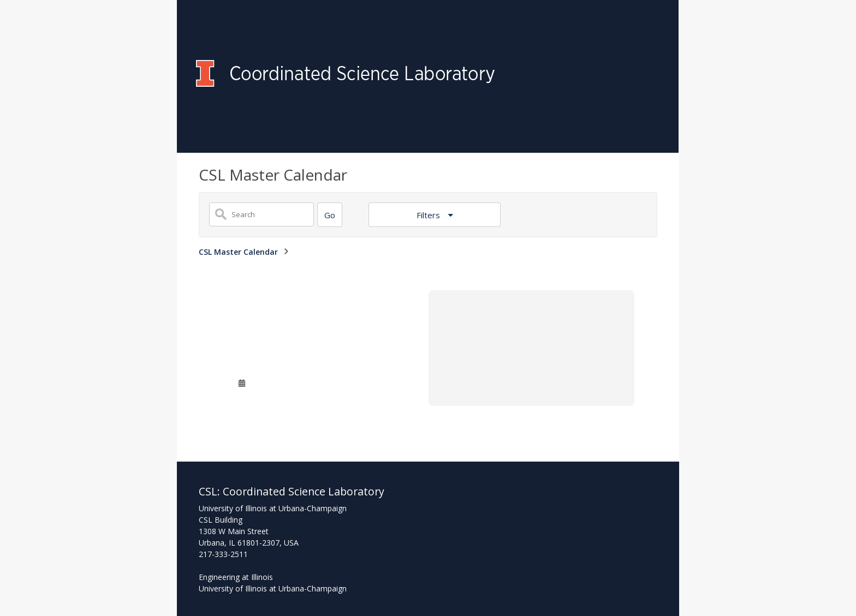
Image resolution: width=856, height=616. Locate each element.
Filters (429, 215)
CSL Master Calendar (238, 252)
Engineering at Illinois (236, 577)
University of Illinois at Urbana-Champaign (273, 588)
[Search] (330, 215)
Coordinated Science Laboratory (304, 491)
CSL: (211, 491)
